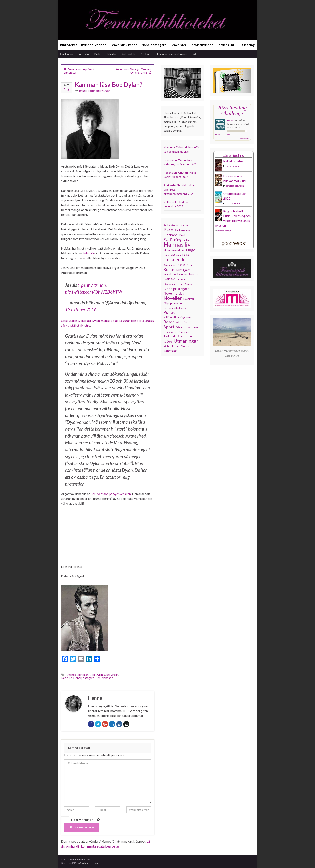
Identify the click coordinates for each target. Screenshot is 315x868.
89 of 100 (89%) (223, 135)
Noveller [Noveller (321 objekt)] (173, 298)
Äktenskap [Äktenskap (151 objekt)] (170, 351)
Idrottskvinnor (202, 45)
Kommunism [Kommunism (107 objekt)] (170, 265)
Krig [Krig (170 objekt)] (189, 265)
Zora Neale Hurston (235, 186)
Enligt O (88, 253)
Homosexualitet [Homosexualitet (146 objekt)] (174, 250)
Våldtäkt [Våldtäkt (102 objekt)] (186, 346)
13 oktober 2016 (81, 310)
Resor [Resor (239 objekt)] (169, 322)
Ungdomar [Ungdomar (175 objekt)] (185, 336)
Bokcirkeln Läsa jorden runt (171, 54)
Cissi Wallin (111, 675)
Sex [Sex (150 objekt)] (186, 322)
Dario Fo (67, 678)
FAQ (195, 54)
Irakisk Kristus (233, 161)
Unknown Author (234, 203)
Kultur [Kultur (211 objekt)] (169, 270)
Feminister (178, 45)
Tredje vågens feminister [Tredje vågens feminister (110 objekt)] (177, 332)
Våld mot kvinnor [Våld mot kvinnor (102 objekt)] (172, 346)
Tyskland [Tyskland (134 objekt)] (169, 336)
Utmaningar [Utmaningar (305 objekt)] (186, 341)
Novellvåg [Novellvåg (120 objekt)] (189, 299)
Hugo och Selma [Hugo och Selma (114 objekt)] (172, 255)
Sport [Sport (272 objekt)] (169, 327)
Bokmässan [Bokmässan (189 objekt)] (184, 230)
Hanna (81, 91)
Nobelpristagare (154, 45)
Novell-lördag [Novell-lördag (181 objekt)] (174, 293)
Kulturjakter (129, 54)
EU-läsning (247, 45)
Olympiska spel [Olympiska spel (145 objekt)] (173, 303)
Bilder (98, 54)
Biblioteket (69, 45)
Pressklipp (84, 54)
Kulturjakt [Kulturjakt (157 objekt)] (183, 270)
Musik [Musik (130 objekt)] (189, 284)
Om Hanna (67, 54)
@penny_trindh (92, 285)
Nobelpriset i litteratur (98, 91)
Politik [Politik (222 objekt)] (169, 312)
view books (244, 138)
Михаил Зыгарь (224, 230)
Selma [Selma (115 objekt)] (179, 322)
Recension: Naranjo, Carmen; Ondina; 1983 (133, 71)
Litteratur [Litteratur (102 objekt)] (182, 279)
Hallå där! (111, 54)
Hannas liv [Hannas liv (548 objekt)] (177, 244)
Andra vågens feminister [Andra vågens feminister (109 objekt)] (177, 225)
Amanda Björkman (77, 675)
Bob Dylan (96, 675)
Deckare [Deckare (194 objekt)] (170, 235)
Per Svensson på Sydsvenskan (111, 494)
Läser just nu (233, 155)
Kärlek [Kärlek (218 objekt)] (169, 279)
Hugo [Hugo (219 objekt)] (191, 250)
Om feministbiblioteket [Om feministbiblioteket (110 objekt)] (175, 308)
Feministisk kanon (124, 45)
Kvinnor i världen (94, 45)
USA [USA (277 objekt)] (168, 341)
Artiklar (145, 54)
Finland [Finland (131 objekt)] (187, 240)
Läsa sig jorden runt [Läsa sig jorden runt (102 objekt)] (173, 284)
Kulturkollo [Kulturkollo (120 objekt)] (170, 274)
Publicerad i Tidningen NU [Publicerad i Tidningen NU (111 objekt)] (177, 317)
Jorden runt (226, 45)
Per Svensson (104, 678)
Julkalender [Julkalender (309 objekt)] (175, 259)
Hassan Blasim (233, 166)
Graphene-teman (88, 863)
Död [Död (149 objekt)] (182, 235)
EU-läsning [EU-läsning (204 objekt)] (172, 240)
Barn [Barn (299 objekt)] (168, 230)
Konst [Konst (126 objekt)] (181, 265)
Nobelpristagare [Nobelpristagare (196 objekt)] (176, 289)
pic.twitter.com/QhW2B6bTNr (94, 292)
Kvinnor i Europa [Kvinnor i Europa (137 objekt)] (187, 274)
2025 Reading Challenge (232, 110)
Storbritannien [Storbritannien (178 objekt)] (187, 327)
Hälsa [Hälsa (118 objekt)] (186, 255)
